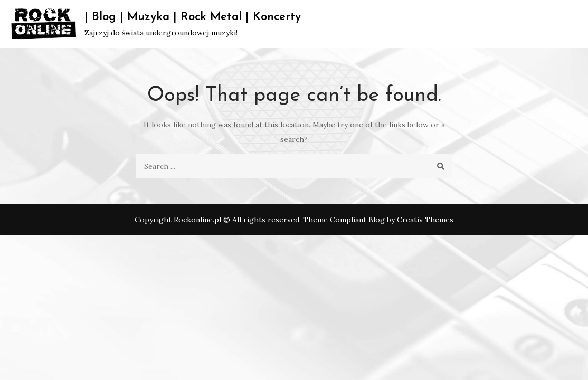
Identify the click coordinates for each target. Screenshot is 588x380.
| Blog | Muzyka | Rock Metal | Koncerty (193, 17)
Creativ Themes (425, 220)
